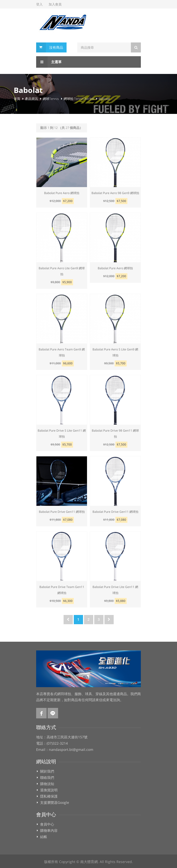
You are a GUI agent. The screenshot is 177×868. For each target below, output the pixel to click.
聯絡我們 (47, 778)
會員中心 (47, 824)
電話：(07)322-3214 (52, 743)
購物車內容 (49, 831)
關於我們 (47, 771)
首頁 (17, 99)
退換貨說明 (49, 790)
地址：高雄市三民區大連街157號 (62, 737)
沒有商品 (56, 47)
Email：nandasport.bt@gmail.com (65, 750)
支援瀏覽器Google (55, 803)
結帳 (44, 837)
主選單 (49, 62)
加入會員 (55, 4)
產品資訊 (31, 99)
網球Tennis (51, 99)
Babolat (104, 99)
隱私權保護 (49, 796)
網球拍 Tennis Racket (79, 99)
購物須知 (47, 784)
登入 (39, 4)
